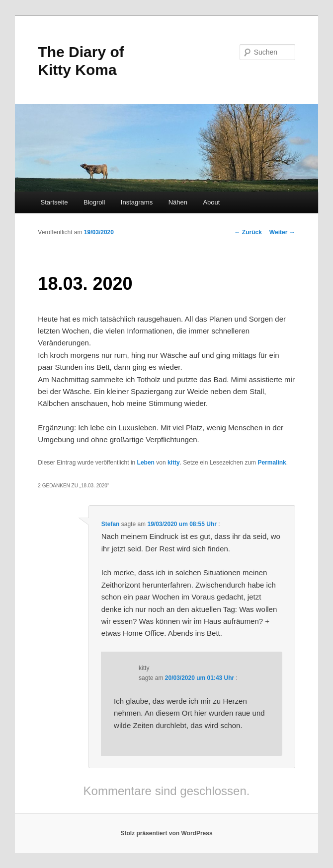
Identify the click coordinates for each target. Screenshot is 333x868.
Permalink (272, 463)
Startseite (54, 202)
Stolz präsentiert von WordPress (166, 833)
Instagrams (137, 202)
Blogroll (94, 202)
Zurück (248, 232)
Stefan (111, 524)
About (211, 202)
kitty (174, 463)
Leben (146, 463)
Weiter (282, 232)
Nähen (178, 202)
